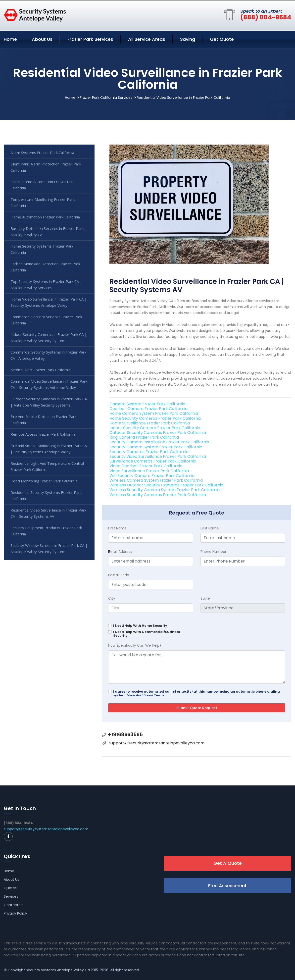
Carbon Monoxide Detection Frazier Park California (45, 267)
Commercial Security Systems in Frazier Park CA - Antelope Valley (48, 355)
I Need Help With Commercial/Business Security (147, 634)
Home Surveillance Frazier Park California (150, 423)
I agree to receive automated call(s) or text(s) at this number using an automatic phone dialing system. (197, 693)
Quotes (10, 888)
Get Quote (222, 39)
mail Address (120, 552)
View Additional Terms (146, 695)
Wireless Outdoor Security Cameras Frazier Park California (166, 485)
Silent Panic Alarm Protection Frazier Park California (46, 167)
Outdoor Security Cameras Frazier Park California (158, 433)
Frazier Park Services (90, 39)
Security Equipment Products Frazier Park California (46, 531)
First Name (117, 528)
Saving (188, 39)
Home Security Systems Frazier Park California (42, 249)
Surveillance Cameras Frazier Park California (153, 461)
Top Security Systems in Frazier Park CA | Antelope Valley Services (46, 284)
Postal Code (119, 575)
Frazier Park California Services (106, 98)
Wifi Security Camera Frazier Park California (152, 476)
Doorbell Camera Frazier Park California (148, 409)
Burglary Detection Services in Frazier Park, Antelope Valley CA (48, 232)
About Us (42, 39)
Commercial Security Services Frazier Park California (46, 320)
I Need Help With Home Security (140, 626)
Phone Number (213, 552)
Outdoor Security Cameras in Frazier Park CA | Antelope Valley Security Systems (49, 402)
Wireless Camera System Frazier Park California (156, 480)
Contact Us (14, 905)
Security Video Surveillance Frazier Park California (158, 456)
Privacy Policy (15, 913)
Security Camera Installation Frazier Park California (159, 442)
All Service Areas (147, 39)
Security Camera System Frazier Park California (156, 447)
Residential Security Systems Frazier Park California (46, 495)
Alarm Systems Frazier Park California (42, 153)
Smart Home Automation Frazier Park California (43, 185)
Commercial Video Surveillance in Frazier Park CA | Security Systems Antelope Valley (49, 384)
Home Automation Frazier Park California (45, 217)
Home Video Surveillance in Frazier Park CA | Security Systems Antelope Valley (49, 302)
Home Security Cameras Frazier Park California (155, 418)
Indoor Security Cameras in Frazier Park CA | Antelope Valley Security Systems (49, 337)
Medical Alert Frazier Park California (41, 370)
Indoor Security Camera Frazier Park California (155, 428)
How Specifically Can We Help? (135, 645)
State (205, 598)
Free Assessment (227, 886)
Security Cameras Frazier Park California (149, 452)
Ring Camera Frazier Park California (144, 437)
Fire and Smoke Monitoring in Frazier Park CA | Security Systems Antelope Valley (49, 449)
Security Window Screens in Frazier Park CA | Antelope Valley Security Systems (49, 548)
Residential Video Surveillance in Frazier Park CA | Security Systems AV (48, 513)
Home (10, 39)
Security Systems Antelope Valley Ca (58, 970)
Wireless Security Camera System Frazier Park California (165, 490)
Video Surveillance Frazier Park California (149, 471)
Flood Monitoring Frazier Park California (44, 481)
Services (11, 896)
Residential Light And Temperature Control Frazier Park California (47, 466)
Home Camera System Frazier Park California (154, 413)
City (112, 598)
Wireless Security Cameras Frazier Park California (158, 495)
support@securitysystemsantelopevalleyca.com (157, 743)
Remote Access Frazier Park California (43, 434)
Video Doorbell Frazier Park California (146, 466)
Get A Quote (228, 863)
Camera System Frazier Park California (147, 404)
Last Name (210, 528)
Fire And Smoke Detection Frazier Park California (43, 420)
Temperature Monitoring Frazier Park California (43, 202)
